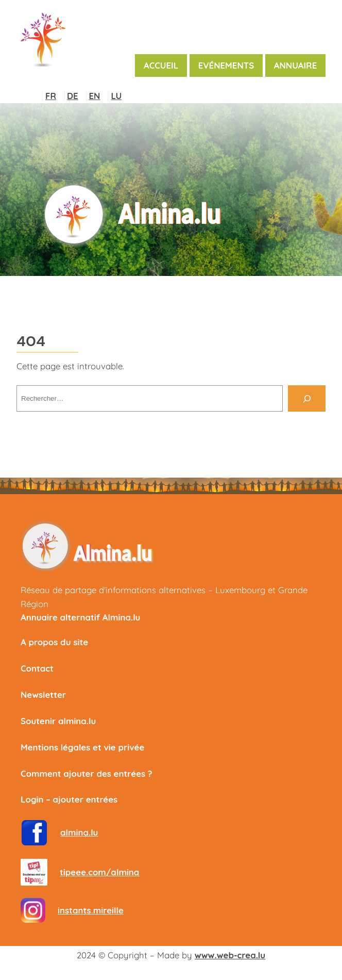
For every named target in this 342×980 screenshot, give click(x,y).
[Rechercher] (307, 398)
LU (116, 96)
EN (95, 96)
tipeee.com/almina (99, 872)
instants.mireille (91, 910)
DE (73, 96)
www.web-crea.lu (230, 955)
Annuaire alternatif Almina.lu (80, 617)
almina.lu (79, 832)
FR (51, 96)
